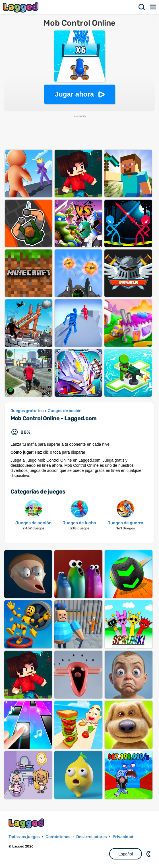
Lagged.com (27, 823)
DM (149, 854)
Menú (153, 7)
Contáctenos (58, 837)
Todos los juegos (24, 837)
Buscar (142, 7)
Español (126, 854)
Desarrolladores (91, 837)
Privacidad (123, 837)
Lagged (21, 7)
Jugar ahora (74, 94)
